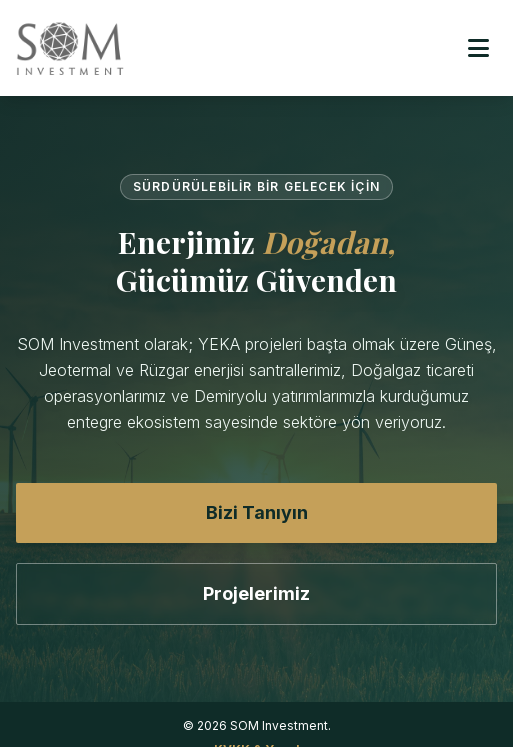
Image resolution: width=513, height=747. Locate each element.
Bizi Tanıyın (257, 512)
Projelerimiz (256, 593)
